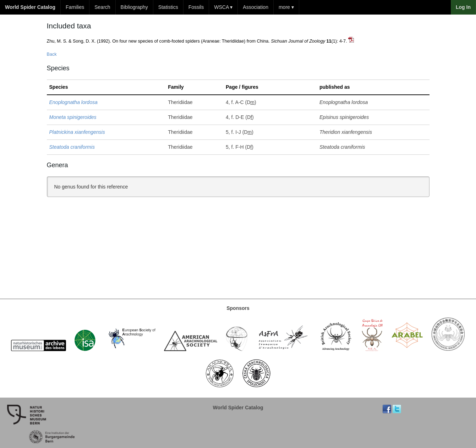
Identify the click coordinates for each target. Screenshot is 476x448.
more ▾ (286, 7)
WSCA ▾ (223, 7)
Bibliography (134, 7)
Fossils (196, 7)
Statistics (168, 7)
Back (52, 54)
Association (256, 7)
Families (75, 7)
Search (102, 7)
